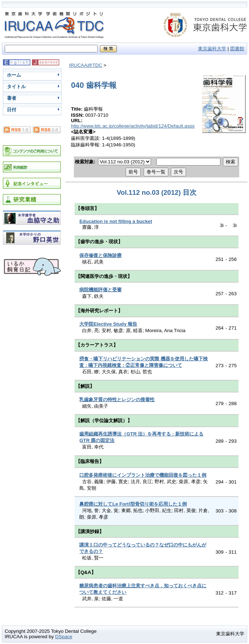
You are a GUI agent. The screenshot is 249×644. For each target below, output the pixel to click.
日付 (12, 110)
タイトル (16, 87)
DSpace (64, 637)
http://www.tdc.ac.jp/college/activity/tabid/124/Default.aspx (133, 126)
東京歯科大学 (212, 49)
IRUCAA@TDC (86, 65)
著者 (12, 98)
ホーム (14, 75)
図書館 (237, 49)
